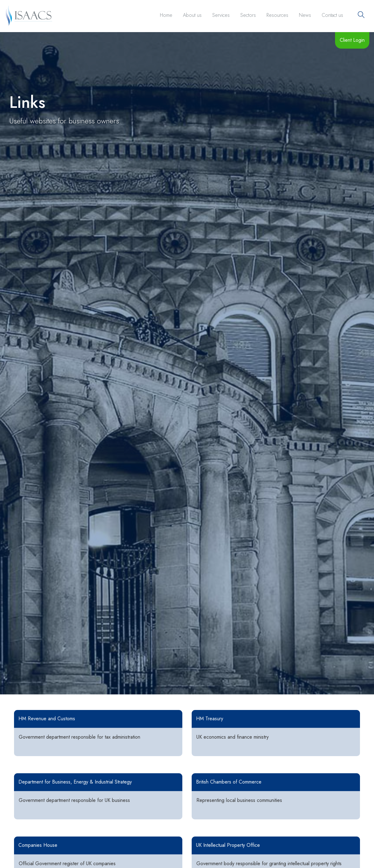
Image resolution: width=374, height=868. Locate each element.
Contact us (332, 15)
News (305, 15)
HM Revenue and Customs (47, 719)
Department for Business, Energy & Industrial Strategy (75, 782)
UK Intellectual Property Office (228, 845)
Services (221, 15)
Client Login (352, 40)
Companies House (38, 845)
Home (166, 15)
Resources (277, 15)
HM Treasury (210, 719)
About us (192, 15)
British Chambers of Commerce (229, 782)
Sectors (248, 15)
